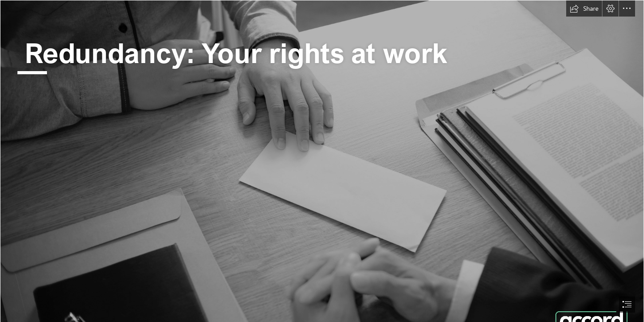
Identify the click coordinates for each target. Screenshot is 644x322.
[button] (584, 8)
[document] (322, 161)
